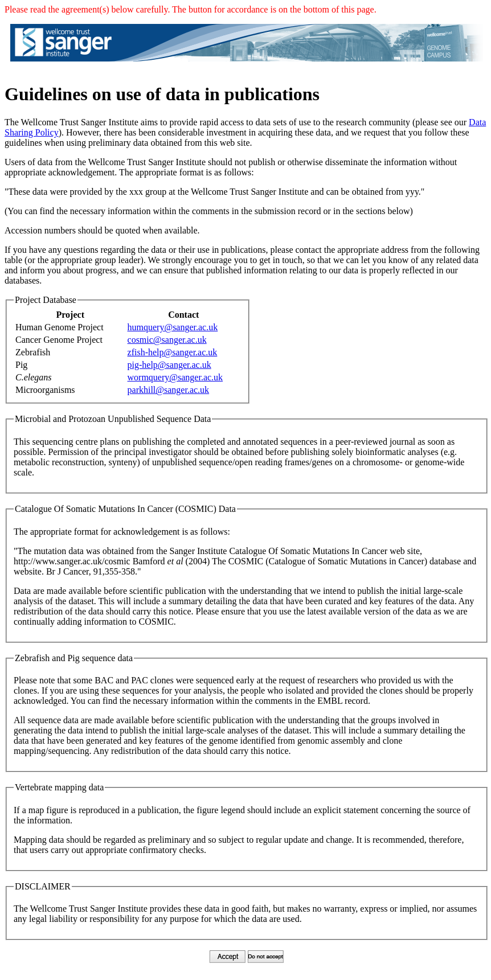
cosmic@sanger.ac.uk (167, 340)
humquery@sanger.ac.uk (173, 327)
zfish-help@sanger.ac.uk (173, 352)
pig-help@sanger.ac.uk (169, 365)
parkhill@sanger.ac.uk (169, 390)
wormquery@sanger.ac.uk (175, 377)
